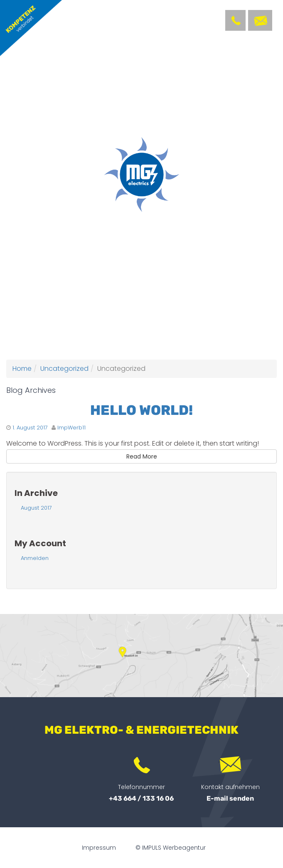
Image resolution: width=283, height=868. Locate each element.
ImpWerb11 (71, 428)
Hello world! (141, 410)
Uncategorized (64, 369)
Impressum (99, 848)
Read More (142, 456)
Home (22, 369)
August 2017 (36, 508)
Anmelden (35, 558)
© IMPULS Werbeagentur (171, 848)
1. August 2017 (30, 428)
